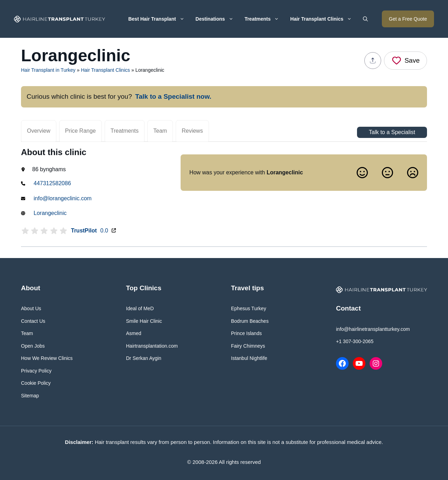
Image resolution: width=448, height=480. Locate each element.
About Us (31, 308)
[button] (365, 19)
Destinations (217, 19)
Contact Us (33, 321)
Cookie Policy (36, 383)
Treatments (265, 19)
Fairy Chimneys (248, 346)
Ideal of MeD (140, 308)
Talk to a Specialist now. (173, 96)
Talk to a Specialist (392, 132)
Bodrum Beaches (250, 321)
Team (160, 131)
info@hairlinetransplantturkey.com (373, 329)
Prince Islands (246, 333)
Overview (39, 131)
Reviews (192, 131)
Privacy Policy (36, 371)
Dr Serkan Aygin (144, 358)
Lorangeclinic (50, 213)
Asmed (134, 333)
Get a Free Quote (408, 19)
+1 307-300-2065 (355, 341)
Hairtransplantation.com (152, 346)
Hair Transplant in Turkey (48, 70)
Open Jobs (33, 346)
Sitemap (30, 396)
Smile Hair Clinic (144, 321)
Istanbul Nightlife (249, 358)
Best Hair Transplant (159, 19)
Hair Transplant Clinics (324, 19)
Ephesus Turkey (248, 308)
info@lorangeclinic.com (63, 198)
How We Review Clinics (47, 358)
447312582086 (52, 183)
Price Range (80, 131)
